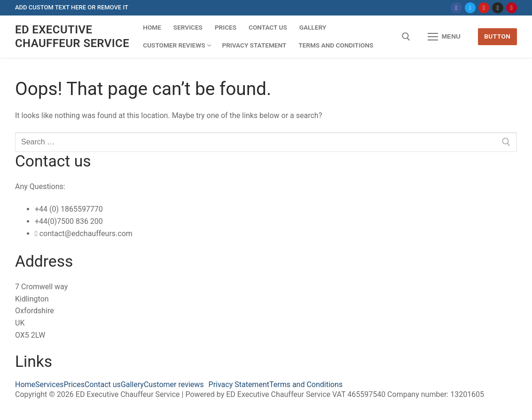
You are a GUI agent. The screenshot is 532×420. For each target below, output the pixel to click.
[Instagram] (497, 8)
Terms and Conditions (306, 385)
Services (49, 385)
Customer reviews (174, 385)
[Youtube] (484, 8)
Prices (74, 385)
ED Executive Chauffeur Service (72, 36)
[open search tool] (406, 37)
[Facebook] (456, 8)
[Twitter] (470, 8)
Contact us (103, 385)
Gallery (132, 385)
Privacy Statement (239, 385)
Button (497, 36)
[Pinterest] (512, 8)
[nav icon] (444, 37)
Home (25, 385)
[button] (176, 385)
